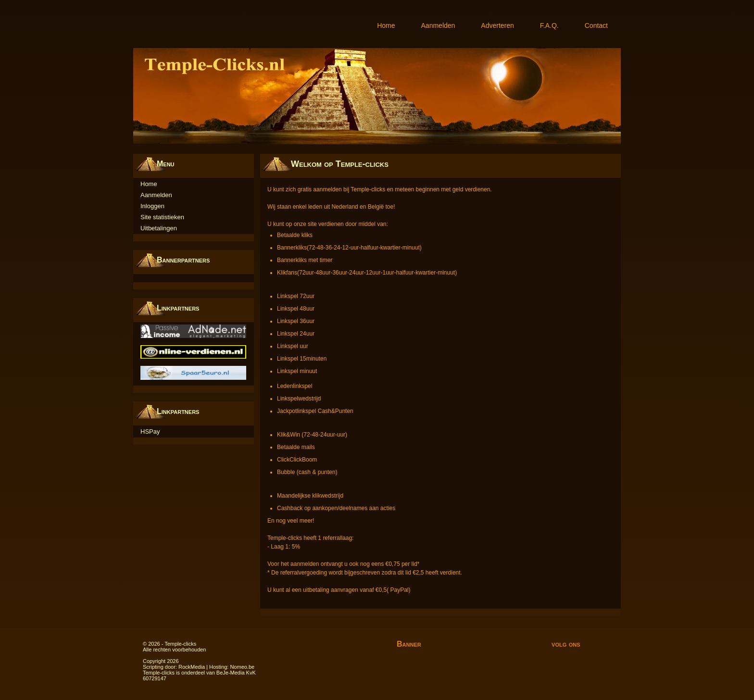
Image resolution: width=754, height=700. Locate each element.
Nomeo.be (242, 667)
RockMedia (192, 667)
